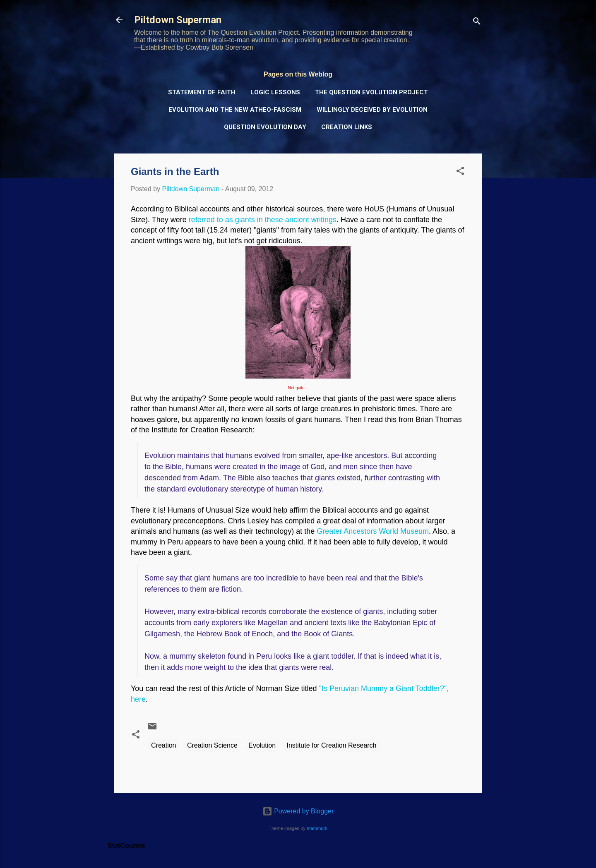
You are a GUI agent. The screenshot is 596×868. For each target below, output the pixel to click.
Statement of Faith (202, 92)
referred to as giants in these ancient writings (263, 220)
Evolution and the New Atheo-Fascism (235, 110)
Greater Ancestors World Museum (373, 531)
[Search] (477, 23)
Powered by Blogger (298, 811)
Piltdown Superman (178, 20)
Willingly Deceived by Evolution (372, 110)
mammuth (317, 828)
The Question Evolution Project (371, 92)
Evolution (262, 745)
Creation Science (212, 745)
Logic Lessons (275, 92)
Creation (163, 745)
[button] (460, 172)
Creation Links (347, 127)
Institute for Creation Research (332, 745)
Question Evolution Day (265, 127)
